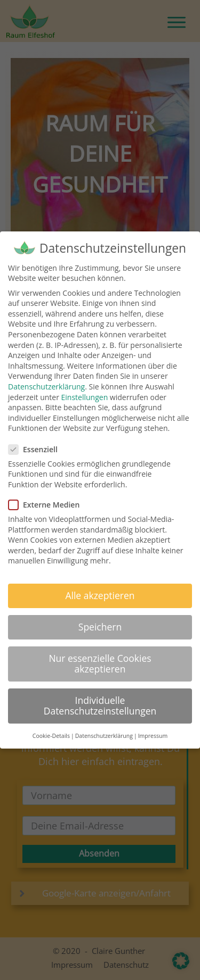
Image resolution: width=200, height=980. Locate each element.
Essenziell (36, 449)
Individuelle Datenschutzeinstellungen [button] (100, 705)
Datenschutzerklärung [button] (104, 736)
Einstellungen (85, 397)
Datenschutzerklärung (46, 387)
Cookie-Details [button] (51, 736)
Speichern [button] (100, 627)
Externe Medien (47, 505)
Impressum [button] (153, 736)
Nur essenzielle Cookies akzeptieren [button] (100, 663)
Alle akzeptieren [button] (100, 595)
